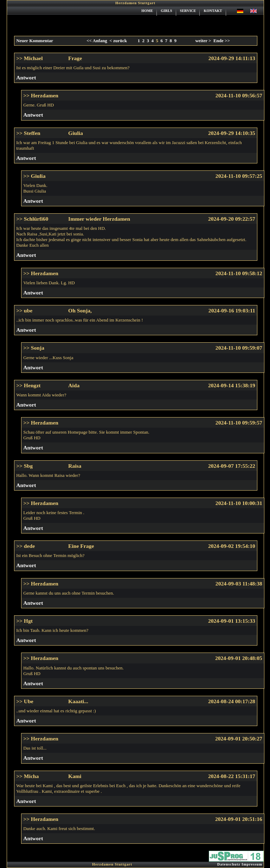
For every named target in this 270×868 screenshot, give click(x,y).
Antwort (26, 77)
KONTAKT (213, 11)
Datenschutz (229, 864)
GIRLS (166, 11)
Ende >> (222, 41)
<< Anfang (97, 41)
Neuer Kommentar (35, 41)
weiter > (203, 41)
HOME (147, 11)
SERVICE (188, 11)
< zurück (117, 41)
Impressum (252, 864)
